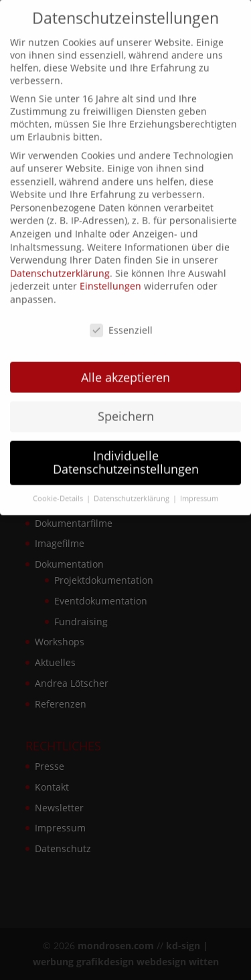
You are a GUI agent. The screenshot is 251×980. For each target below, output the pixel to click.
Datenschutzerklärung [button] (133, 490)
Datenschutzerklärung (60, 265)
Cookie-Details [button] (59, 490)
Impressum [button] (199, 490)
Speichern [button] (126, 408)
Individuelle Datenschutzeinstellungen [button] (126, 455)
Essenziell (121, 322)
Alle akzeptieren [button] (125, 369)
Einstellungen (110, 278)
